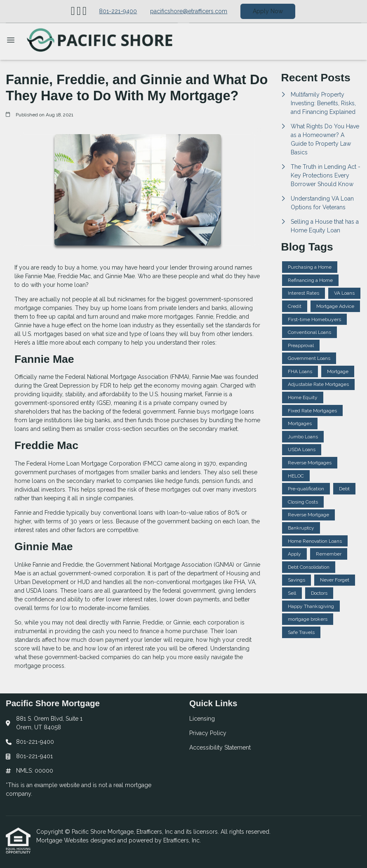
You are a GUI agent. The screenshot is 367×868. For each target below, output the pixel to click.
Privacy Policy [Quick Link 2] (208, 733)
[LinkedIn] (73, 11)
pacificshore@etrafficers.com (189, 11)
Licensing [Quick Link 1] (202, 719)
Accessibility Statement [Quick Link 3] (220, 747)
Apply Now (268, 11)
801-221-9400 (118, 11)
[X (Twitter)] (79, 11)
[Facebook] (85, 11)
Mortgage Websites (63, 840)
